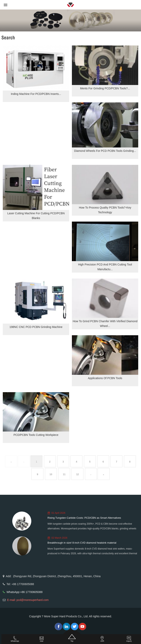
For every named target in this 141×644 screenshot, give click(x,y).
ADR (102, 639)
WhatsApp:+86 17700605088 (25, 592)
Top (72, 638)
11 (64, 474)
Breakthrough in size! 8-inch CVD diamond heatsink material (82, 543)
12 (78, 474)
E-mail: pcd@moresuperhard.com (28, 600)
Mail (42, 639)
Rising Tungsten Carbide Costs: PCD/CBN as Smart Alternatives (84, 518)
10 (51, 474)
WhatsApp (15, 639)
